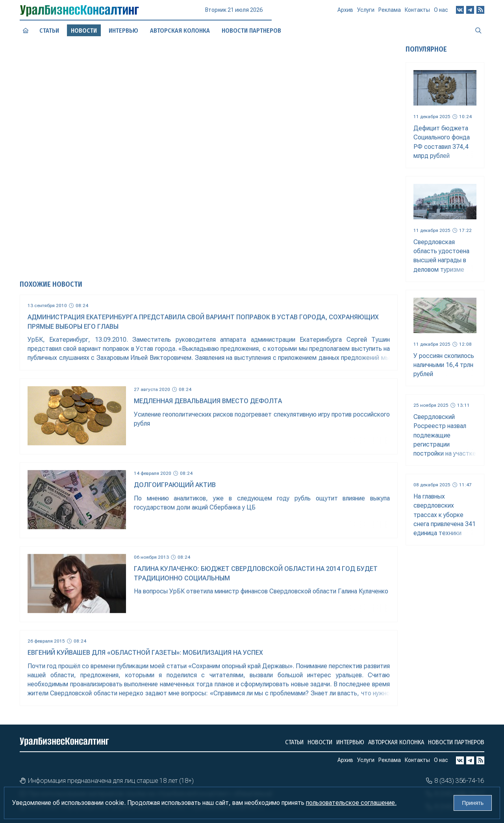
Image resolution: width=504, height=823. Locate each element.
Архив (345, 13)
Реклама (390, 12)
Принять (473, 803)
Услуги (366, 13)
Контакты (417, 11)
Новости (320, 742)
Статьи (49, 30)
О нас (441, 10)
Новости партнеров (456, 742)
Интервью (350, 742)
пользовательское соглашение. (351, 803)
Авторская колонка (396, 742)
